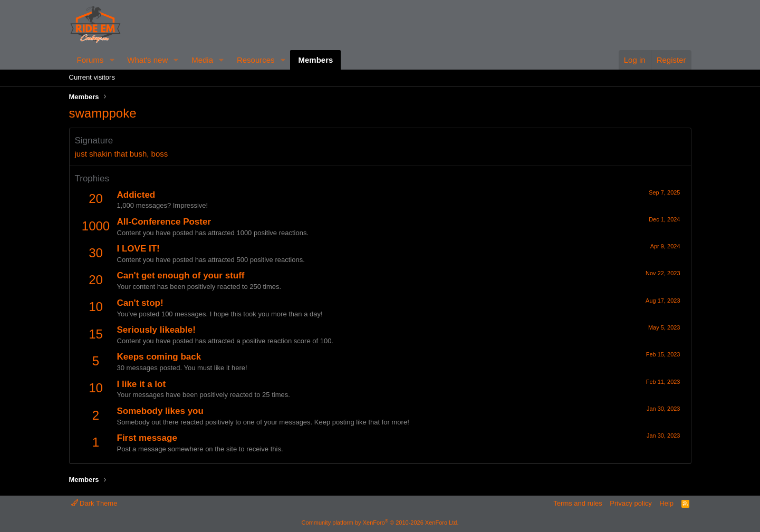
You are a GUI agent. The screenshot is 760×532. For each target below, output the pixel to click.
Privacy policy (631, 503)
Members (315, 60)
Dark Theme (94, 503)
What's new (147, 60)
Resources (256, 60)
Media (202, 60)
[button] (112, 60)
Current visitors (92, 77)
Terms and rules (578, 503)
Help (666, 503)
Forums (90, 60)
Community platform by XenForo (380, 523)
